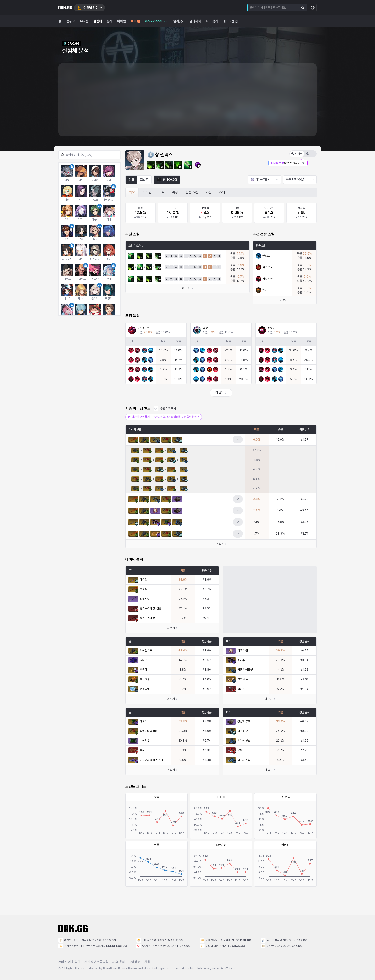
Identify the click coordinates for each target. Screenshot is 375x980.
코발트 (144, 180)
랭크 (131, 180)
